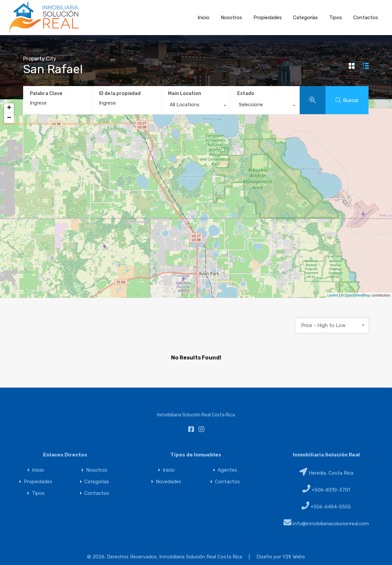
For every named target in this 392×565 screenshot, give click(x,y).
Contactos (366, 18)
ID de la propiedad (120, 94)
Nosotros (231, 18)
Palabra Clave (46, 94)
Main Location (185, 94)
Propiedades (268, 18)
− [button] (9, 118)
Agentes (227, 470)
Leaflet (333, 295)
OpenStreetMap (358, 295)
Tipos (336, 18)
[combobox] (196, 106)
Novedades (169, 482)
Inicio (203, 18)
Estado (246, 94)
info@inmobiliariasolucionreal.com (331, 524)
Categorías (305, 18)
